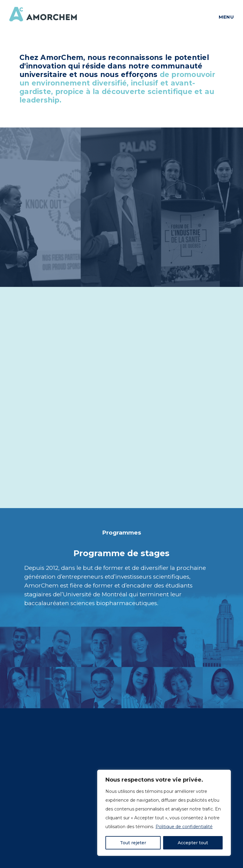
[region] (164, 813)
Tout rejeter (133, 843)
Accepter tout (193, 843)
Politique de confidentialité (184, 827)
